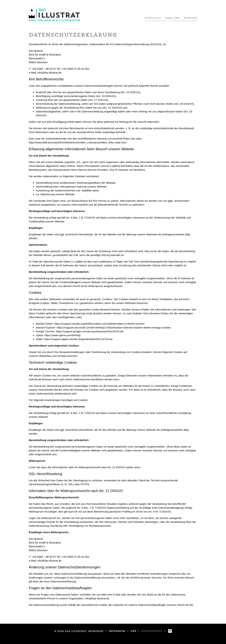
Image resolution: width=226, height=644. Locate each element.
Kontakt (190, 18)
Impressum (117, 631)
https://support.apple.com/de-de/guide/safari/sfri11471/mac (79, 339)
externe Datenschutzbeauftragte (147, 605)
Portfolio (153, 18)
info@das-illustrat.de (49, 73)
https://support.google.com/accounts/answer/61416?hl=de (90, 331)
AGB (133, 631)
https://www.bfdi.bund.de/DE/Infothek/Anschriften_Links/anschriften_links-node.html (77, 142)
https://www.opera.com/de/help (63, 335)
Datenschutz (152, 631)
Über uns (172, 18)
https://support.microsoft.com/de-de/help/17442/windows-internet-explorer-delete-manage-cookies (114, 328)
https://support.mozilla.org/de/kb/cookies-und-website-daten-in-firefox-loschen (99, 324)
